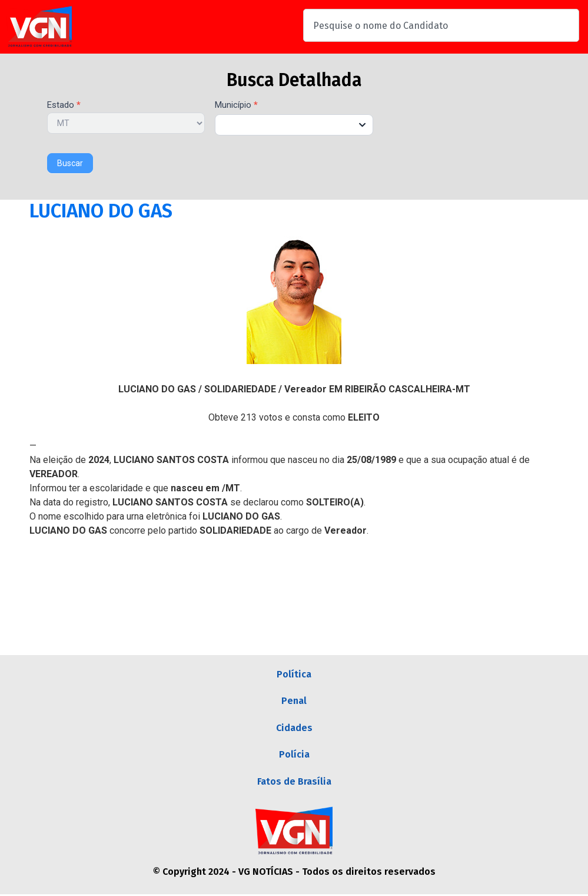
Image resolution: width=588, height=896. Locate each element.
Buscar (70, 163)
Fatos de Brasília (294, 783)
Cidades (294, 728)
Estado (64, 105)
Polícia (294, 756)
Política (294, 674)
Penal (294, 701)
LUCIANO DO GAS (101, 211)
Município (236, 105)
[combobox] (441, 25)
